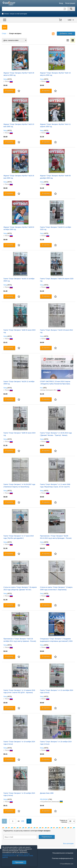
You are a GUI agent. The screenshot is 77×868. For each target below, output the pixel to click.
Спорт (4, 33)
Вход (61, 3)
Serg (5, 79)
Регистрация (70, 3)
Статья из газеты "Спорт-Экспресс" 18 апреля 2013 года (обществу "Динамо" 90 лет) (20, 588)
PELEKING (44, 799)
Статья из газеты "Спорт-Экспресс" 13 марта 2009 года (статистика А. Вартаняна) (56, 588)
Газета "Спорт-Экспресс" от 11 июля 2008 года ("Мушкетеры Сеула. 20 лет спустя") (55, 486)
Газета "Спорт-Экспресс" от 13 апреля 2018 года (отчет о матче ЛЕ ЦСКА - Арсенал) (19, 691)
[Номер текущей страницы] (13, 821)
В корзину (9, 91)
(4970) (9, 79)
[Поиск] (71, 9)
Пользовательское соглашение (63, 853)
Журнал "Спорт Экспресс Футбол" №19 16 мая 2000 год (19, 177)
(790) (50, 799)
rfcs (41, 388)
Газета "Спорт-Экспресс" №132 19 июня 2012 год (56, 331)
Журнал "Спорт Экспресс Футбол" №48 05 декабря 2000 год (55, 177)
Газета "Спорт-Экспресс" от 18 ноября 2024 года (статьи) (56, 743)
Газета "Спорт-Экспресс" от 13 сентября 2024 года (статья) (57, 691)
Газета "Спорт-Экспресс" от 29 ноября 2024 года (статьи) (19, 794)
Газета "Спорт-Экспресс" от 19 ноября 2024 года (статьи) (19, 743)
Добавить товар (66, 33)
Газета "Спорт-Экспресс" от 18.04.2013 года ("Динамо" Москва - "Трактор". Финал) (56, 434)
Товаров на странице (63, 821)
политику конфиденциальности (16, 855)
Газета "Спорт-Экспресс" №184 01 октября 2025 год (56, 228)
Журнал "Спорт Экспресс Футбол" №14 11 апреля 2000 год (55, 125)
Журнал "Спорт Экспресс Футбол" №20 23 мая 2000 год (19, 125)
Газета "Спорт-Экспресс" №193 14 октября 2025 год (19, 280)
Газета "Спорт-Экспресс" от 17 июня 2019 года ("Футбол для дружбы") (19, 537)
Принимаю (19, 862)
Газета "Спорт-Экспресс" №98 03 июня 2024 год (19, 331)
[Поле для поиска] (38, 9)
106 (22, 821)
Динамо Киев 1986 (47, 793)
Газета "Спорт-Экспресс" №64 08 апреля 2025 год (57, 280)
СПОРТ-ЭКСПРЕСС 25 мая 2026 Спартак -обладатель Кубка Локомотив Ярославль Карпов (55, 383)
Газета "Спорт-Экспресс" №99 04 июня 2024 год (19, 434)
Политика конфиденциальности (63, 858)
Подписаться (47, 837)
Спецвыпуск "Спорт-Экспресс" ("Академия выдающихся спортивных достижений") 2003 (56, 640)
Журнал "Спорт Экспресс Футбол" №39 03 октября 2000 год (19, 228)
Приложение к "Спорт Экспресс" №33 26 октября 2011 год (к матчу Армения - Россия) (20, 640)
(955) (45, 388)
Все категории (68, 844)
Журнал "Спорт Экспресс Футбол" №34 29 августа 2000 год (19, 74)
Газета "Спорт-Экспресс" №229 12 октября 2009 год (19, 383)
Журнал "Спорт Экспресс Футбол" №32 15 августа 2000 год (55, 74)
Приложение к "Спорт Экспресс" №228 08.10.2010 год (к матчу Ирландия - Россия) (56, 537)
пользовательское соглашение (13, 854)
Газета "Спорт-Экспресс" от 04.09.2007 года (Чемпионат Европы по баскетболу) (19, 486)
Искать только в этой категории (16, 14)
